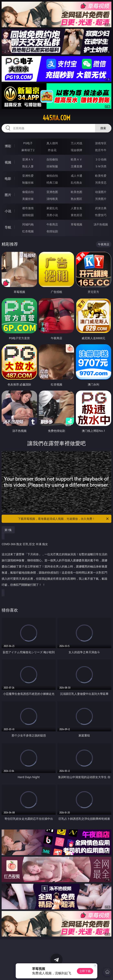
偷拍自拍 (52, 176)
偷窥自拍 (28, 192)
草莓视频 (76, 224)
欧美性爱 (101, 176)
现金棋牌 (76, 150)
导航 (8, 227)
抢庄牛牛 (101, 150)
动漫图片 (101, 192)
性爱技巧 (101, 215)
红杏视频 (28, 231)
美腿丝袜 (28, 199)
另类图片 (101, 199)
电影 (8, 179)
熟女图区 (76, 199)
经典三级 (52, 182)
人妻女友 (76, 208)
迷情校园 (28, 215)
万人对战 (76, 143)
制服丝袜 (28, 182)
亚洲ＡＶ (28, 159)
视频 (8, 162)
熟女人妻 (28, 166)
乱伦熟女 (76, 182)
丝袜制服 (52, 166)
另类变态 (101, 182)
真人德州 (52, 143)
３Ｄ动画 (101, 159)
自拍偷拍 (52, 159)
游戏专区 (101, 143)
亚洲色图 (52, 192)
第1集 (8, 530)
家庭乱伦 (52, 208)
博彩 (8, 146)
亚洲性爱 (28, 176)
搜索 (103, 128)
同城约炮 (28, 224)
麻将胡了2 (28, 150)
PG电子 (28, 143)
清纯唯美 (52, 199)
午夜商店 (52, 224)
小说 (8, 211)
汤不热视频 (101, 224)
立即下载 (85, 971)
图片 (8, 195)
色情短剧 (52, 231)
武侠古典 (101, 208)
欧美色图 (76, 192)
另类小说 (52, 215)
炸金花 (52, 150)
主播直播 (76, 166)
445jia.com (56, 118)
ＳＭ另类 (101, 166)
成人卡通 (76, 176)
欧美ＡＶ (76, 159)
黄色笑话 (76, 215)
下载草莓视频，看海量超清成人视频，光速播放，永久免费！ (64, 519)
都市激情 (28, 208)
